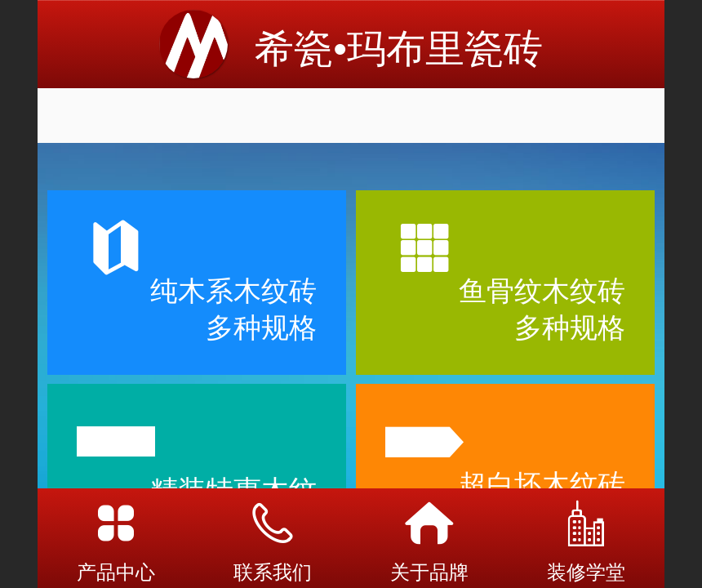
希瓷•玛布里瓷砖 (399, 49)
